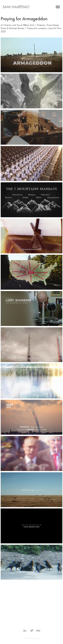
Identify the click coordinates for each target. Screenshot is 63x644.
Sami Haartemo (16, 7)
